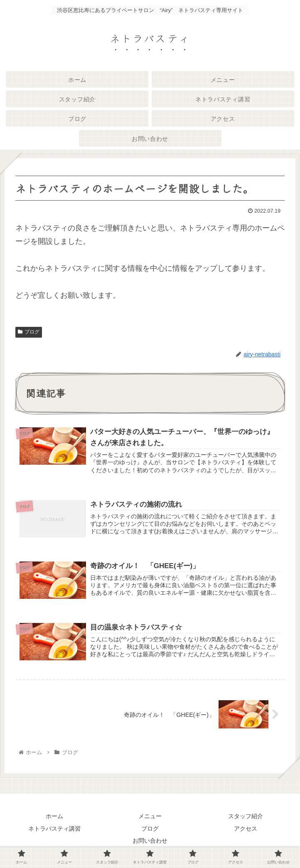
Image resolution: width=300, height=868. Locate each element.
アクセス (246, 829)
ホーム (54, 817)
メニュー (150, 817)
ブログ (29, 332)
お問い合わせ (150, 841)
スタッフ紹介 (246, 817)
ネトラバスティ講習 (54, 829)
